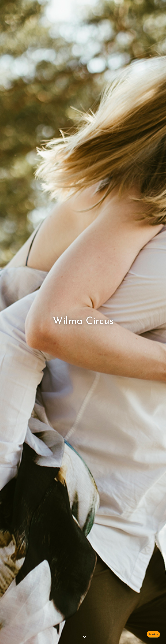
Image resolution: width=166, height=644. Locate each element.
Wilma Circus (83, 321)
